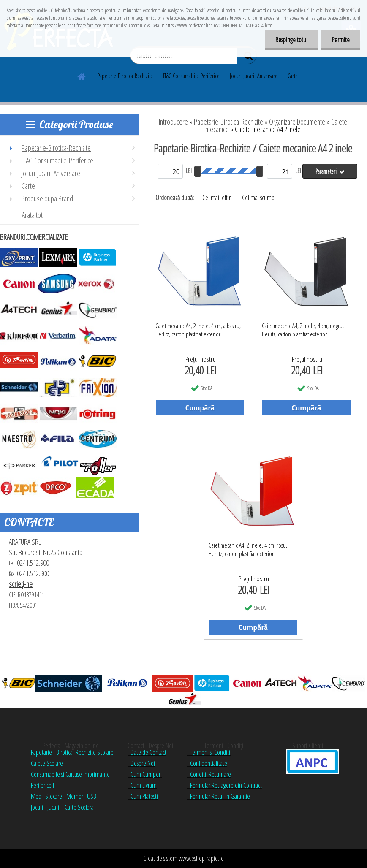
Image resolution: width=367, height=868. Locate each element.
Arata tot (32, 215)
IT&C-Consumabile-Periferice (191, 76)
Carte (293, 76)
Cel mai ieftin (217, 198)
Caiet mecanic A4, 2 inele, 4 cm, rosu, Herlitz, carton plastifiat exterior (248, 549)
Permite (341, 40)
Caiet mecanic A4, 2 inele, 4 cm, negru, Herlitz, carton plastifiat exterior (303, 330)
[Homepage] (82, 76)
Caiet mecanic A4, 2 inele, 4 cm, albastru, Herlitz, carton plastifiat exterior (198, 330)
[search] (247, 57)
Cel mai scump (258, 198)
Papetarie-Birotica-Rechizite (125, 76)
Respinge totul (291, 40)
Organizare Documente (297, 122)
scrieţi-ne (21, 584)
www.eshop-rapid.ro (201, 858)
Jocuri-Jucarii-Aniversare (254, 76)
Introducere (173, 122)
